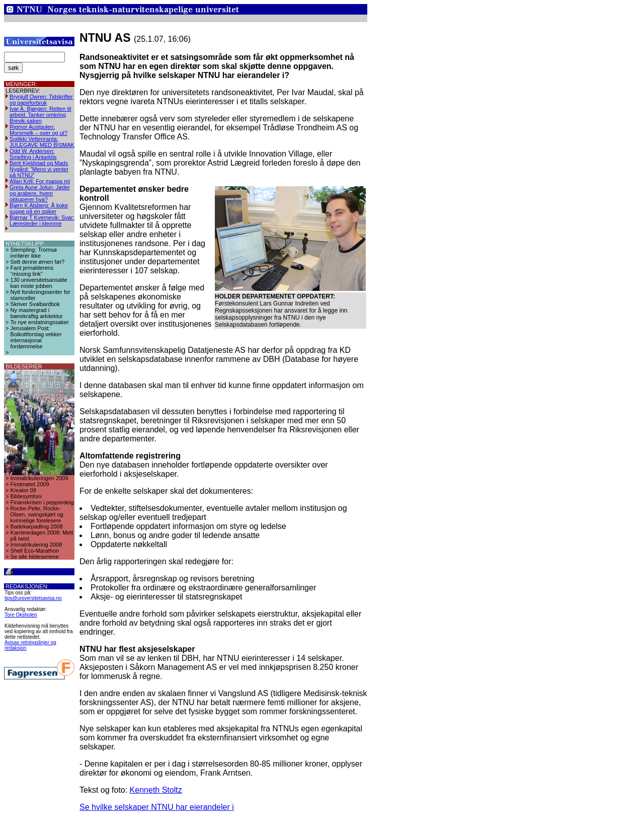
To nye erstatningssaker (40, 322)
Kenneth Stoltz (156, 790)
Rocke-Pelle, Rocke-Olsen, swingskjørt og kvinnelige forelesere (37, 514)
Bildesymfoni (26, 496)
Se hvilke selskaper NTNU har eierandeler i (157, 807)
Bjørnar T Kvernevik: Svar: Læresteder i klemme (42, 220)
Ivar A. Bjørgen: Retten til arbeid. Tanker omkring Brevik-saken (40, 115)
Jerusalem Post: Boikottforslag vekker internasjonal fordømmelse (36, 337)
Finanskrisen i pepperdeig (42, 502)
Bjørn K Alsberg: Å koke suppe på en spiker (39, 208)
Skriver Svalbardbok (35, 304)
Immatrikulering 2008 (36, 545)
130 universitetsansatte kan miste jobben (39, 283)
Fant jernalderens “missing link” (32, 271)
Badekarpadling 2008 (37, 526)
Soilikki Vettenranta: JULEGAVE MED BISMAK (42, 142)
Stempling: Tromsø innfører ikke (34, 253)
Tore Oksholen (21, 615)
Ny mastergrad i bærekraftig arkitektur (37, 313)
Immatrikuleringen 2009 (39, 478)
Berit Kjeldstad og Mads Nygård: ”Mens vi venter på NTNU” (39, 169)
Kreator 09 (23, 490)
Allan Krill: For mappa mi (40, 181)
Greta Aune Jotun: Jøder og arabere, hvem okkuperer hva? (40, 193)
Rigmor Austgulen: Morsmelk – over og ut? (38, 130)
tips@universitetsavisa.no (33, 598)
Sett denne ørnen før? (38, 262)
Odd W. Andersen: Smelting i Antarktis (33, 154)
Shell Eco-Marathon (35, 551)
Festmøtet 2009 (30, 484)
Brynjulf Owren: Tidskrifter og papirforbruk (41, 100)
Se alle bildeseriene (35, 557)
